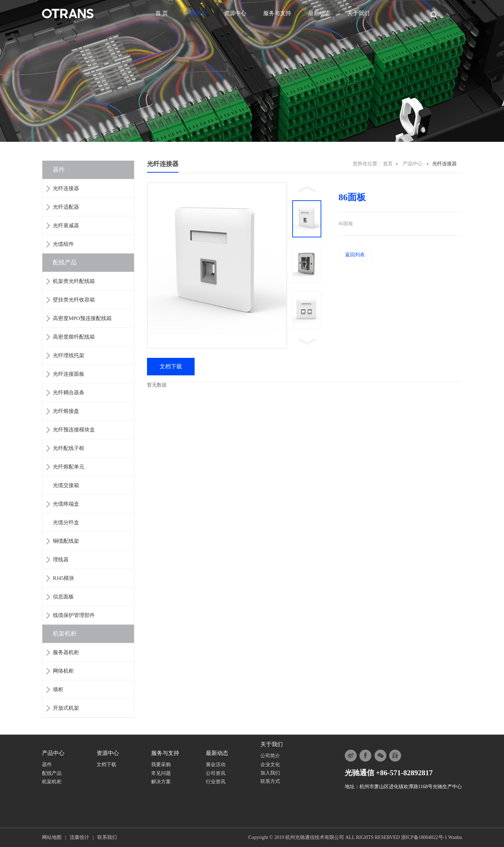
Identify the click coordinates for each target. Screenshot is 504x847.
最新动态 (319, 13)
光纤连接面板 (69, 374)
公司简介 (270, 756)
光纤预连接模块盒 (74, 430)
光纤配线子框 (69, 448)
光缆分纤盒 (66, 522)
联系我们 (107, 837)
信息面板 (63, 597)
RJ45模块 (64, 578)
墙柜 (58, 689)
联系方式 (270, 781)
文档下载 (106, 765)
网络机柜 (63, 671)
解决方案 (161, 782)
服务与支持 (277, 13)
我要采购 (161, 765)
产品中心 (196, 13)
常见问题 (161, 773)
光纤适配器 (66, 207)
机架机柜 (65, 634)
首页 (388, 164)
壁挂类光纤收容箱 (74, 300)
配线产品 (65, 262)
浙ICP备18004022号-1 (424, 837)
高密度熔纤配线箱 (74, 337)
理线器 (61, 560)
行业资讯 (216, 782)
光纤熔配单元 (69, 467)
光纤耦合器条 (69, 393)
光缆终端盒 (66, 504)
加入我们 (270, 773)
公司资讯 (216, 773)
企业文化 (270, 765)
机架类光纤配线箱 (74, 281)
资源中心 (235, 13)
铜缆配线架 (66, 541)
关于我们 (358, 13)
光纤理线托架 (69, 355)
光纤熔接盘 (66, 411)
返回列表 (355, 255)
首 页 (162, 13)
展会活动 (216, 765)
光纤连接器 (66, 188)
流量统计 (79, 837)
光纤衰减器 (66, 225)
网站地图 (52, 837)
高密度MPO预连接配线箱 (82, 318)
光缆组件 (63, 244)
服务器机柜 (66, 652)
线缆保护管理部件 (74, 615)
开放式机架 (66, 708)
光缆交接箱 (66, 485)
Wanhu (455, 837)
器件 (59, 170)
